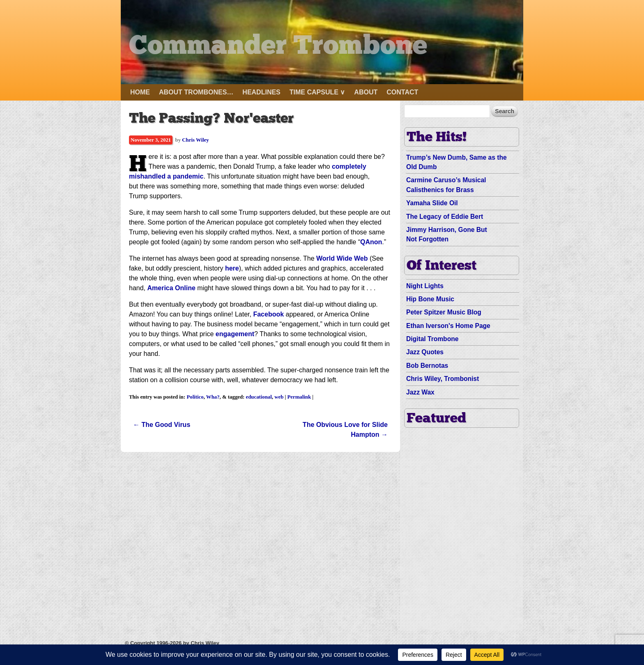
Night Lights (425, 286)
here (232, 268)
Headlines (261, 92)
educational (259, 397)
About (366, 92)
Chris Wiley (195, 140)
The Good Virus (162, 425)
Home (140, 92)
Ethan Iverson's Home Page (448, 326)
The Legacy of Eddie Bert (445, 217)
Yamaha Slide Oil (432, 203)
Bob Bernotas (427, 366)
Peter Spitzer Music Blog (444, 312)
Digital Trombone (432, 339)
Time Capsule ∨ (317, 92)
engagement (235, 334)
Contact (402, 92)
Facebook (268, 314)
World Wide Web (342, 258)
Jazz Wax (420, 392)
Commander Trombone (288, 47)
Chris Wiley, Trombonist (443, 379)
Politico (195, 397)
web (279, 397)
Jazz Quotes (425, 352)
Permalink (299, 397)
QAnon (371, 242)
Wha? (213, 397)
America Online (171, 288)
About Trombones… (196, 92)
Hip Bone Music (430, 299)
